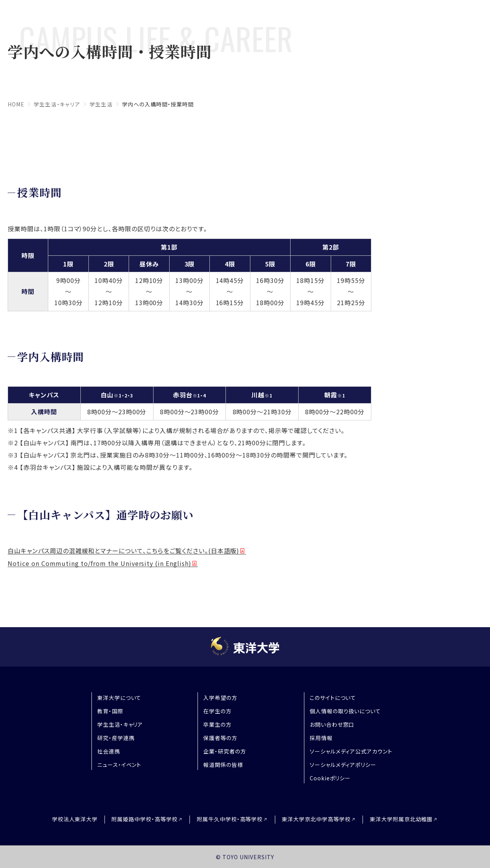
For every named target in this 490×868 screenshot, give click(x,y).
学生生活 (101, 104)
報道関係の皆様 (223, 765)
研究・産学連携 (116, 738)
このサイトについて (333, 698)
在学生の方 (217, 711)
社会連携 (109, 751)
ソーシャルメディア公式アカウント (351, 751)
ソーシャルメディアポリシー (343, 765)
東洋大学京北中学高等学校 (319, 819)
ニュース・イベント (119, 765)
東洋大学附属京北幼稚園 (407, 819)
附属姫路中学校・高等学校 (142, 819)
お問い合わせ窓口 (332, 724)
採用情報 (321, 738)
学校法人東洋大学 (70, 819)
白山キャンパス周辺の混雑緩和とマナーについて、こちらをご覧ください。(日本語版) (123, 551)
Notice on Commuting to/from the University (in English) (100, 563)
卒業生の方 (217, 724)
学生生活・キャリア (57, 104)
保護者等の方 (220, 738)
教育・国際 (110, 711)
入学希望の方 (220, 698)
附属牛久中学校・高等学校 (230, 819)
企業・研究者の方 (225, 751)
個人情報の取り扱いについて (345, 711)
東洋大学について (119, 698)
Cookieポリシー (330, 778)
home (16, 104)
